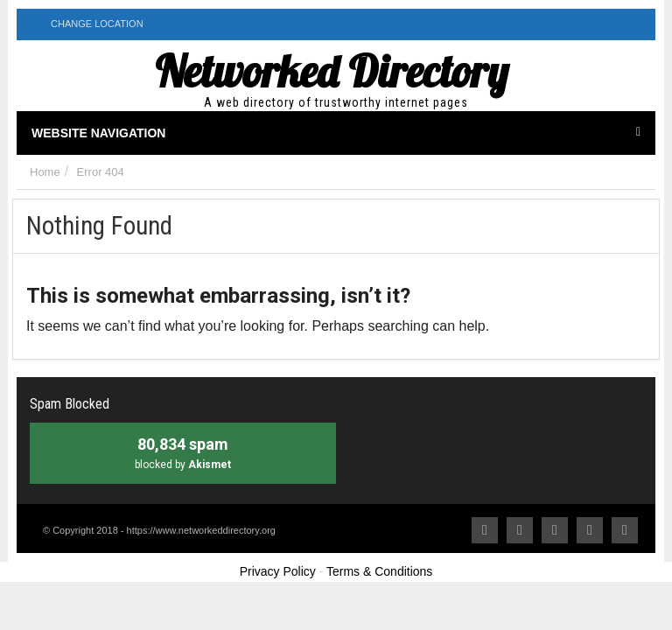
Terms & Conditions (379, 571)
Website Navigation (336, 133)
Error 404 (101, 172)
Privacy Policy (278, 571)
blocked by (183, 451)
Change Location (87, 23)
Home (45, 172)
